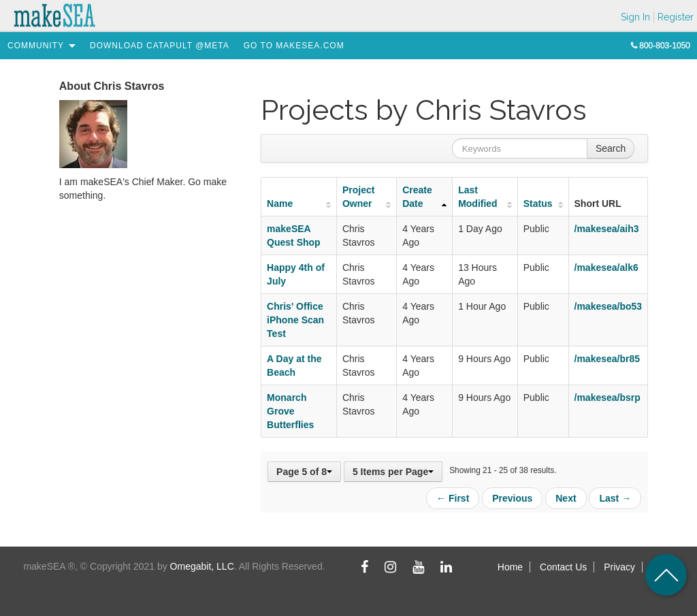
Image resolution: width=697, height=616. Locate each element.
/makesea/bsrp (607, 398)
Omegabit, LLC (202, 566)
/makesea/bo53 (609, 306)
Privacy (619, 567)
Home (510, 567)
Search (611, 148)
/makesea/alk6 (606, 268)
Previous (512, 498)
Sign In (635, 17)
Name (280, 204)
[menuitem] (36, 46)
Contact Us (563, 567)
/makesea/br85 (607, 359)
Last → (615, 498)
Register (676, 17)
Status (538, 204)
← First (453, 498)
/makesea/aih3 (607, 229)
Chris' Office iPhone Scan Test (295, 320)
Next (566, 498)
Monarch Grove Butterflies (290, 411)
